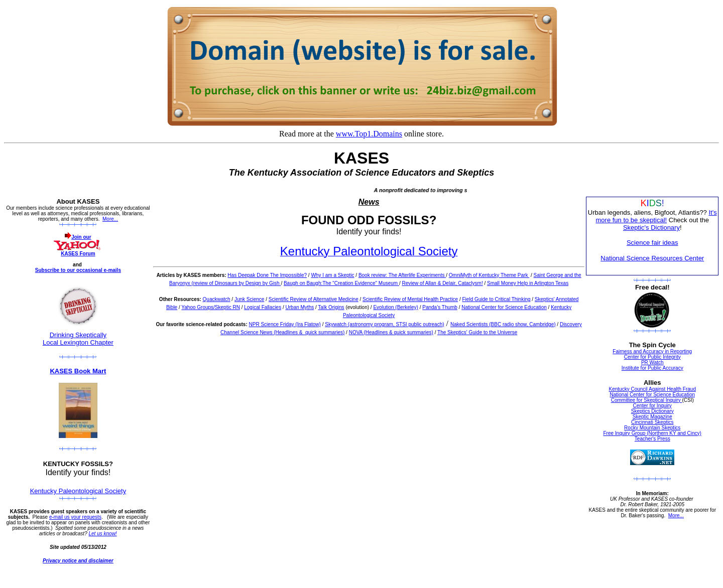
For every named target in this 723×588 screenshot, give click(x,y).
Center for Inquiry (652, 406)
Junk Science (249, 299)
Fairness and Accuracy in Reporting (652, 351)
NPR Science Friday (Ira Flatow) (285, 324)
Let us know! (103, 534)
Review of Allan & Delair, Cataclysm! (443, 283)
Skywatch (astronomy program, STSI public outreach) (384, 324)
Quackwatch (217, 299)
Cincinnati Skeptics (652, 422)
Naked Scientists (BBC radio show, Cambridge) (503, 324)
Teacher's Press (652, 439)
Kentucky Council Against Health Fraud (652, 389)
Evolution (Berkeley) (395, 307)
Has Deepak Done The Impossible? (267, 275)
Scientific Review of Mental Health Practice (410, 299)
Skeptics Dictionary (652, 411)
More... (110, 219)
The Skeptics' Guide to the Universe (477, 332)
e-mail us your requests (75, 517)
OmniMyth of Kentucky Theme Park (489, 275)
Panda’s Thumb (440, 307)
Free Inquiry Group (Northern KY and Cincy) (652, 433)
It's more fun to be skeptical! (656, 216)
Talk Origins (331, 307)
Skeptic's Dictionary (651, 228)
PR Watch (652, 362)
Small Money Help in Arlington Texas (528, 283)
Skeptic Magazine (652, 417)
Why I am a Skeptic (332, 275)
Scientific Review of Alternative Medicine (314, 299)
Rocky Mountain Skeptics (652, 428)
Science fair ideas (652, 243)
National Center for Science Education (504, 307)
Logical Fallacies (263, 307)
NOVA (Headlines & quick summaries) (391, 332)
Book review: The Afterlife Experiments (402, 275)
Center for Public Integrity (652, 357)
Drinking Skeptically (78, 335)
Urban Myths (300, 307)
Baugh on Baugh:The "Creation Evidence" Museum (341, 283)
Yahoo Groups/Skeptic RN (211, 307)
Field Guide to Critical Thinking (497, 299)
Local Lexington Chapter (78, 342)
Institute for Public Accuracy (652, 368)
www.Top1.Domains (369, 134)
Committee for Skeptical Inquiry (647, 400)
